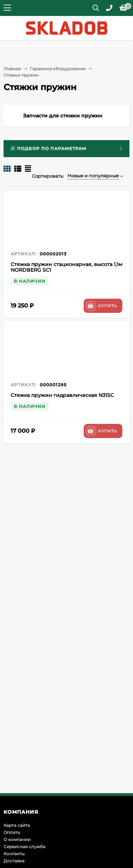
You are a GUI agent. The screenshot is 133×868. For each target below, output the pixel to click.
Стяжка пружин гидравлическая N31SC (62, 395)
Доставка (14, 861)
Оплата (12, 832)
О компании (17, 839)
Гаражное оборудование (58, 69)
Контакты (14, 854)
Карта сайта (17, 825)
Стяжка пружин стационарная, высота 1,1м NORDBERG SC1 (66, 267)
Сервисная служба (24, 847)
